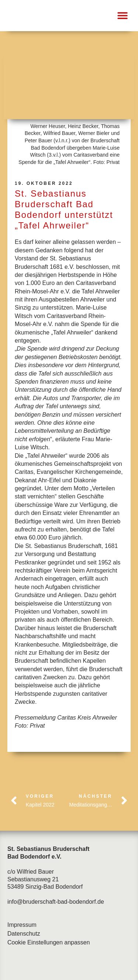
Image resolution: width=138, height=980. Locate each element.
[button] (122, 16)
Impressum (22, 925)
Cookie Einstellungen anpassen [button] (49, 942)
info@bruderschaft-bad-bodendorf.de (56, 902)
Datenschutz (24, 934)
